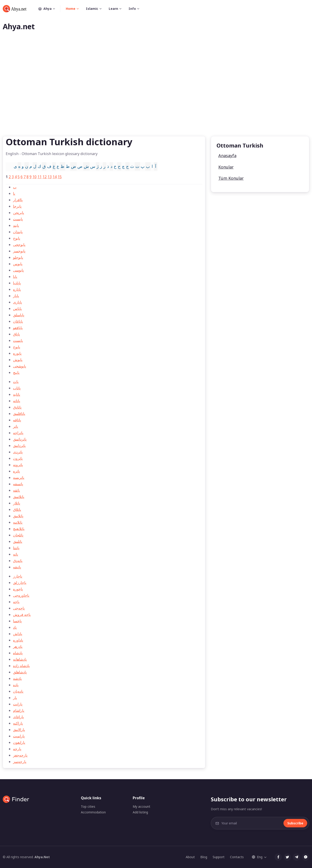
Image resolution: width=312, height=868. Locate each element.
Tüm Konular (231, 178)
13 (50, 177)
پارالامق (19, 730)
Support (219, 857)
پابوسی (18, 270)
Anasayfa (227, 156)
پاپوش (18, 360)
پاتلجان (18, 535)
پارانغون (19, 742)
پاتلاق (17, 509)
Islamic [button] (92, 9)
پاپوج (17, 347)
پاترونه (18, 465)
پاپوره (17, 353)
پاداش (18, 634)
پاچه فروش (22, 615)
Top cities (88, 806)
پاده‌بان (18, 691)
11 (40, 177)
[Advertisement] (156, 91)
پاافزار (18, 200)
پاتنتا (16, 548)
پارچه (17, 749)
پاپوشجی (20, 366)
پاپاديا (17, 283)
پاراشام (19, 710)
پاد (15, 627)
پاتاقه (17, 420)
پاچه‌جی (19, 608)
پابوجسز (19, 251)
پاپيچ (16, 372)
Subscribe (295, 823)
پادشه (17, 678)
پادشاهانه (20, 659)
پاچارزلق (20, 583)
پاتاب (17, 388)
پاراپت (18, 704)
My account (141, 806)
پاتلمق (18, 541)
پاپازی (17, 302)
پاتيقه (17, 567)
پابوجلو (18, 257)
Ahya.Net (42, 857)
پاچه (16, 602)
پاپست (18, 340)
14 (55, 177)
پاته (16, 554)
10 (34, 177)
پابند (16, 225)
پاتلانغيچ (19, 529)
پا (14, 193)
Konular (226, 167)
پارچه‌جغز (20, 755)
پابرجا (17, 206)
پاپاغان (18, 321)
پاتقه (16, 490)
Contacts (237, 857)
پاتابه (17, 394)
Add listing (140, 812)
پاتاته (17, 401)
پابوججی (19, 245)
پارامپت (19, 736)
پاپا (15, 277)
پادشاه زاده (21, 666)
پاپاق (16, 334)
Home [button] (71, 9)
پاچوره (18, 589)
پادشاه (18, 653)
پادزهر (18, 646)
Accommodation (93, 812)
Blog (204, 857)
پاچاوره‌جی (21, 595)
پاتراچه (18, 433)
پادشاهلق (20, 672)
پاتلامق (18, 516)
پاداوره (18, 640)
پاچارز (18, 576)
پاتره (16, 471)
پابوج (17, 238)
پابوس (18, 264)
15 (60, 177)
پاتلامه (18, 522)
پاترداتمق (20, 439)
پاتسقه (18, 484)
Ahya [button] (49, 9)
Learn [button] (113, 9)
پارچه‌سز (20, 762)
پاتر (16, 426)
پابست (18, 219)
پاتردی (18, 452)
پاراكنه (18, 723)
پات (16, 382)
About (190, 857)
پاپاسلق (19, 315)
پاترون (18, 458)
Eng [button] (257, 857)
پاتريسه (19, 478)
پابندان (18, 232)
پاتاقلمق (19, 414)
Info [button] (132, 9)
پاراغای (18, 717)
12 (45, 177)
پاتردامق (19, 446)
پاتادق (17, 407)
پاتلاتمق (19, 497)
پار (15, 698)
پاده (16, 685)
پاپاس (17, 309)
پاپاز (16, 296)
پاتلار (17, 503)
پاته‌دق (18, 561)
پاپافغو (18, 328)
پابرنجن (19, 213)
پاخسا (17, 621)
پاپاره (17, 289)
